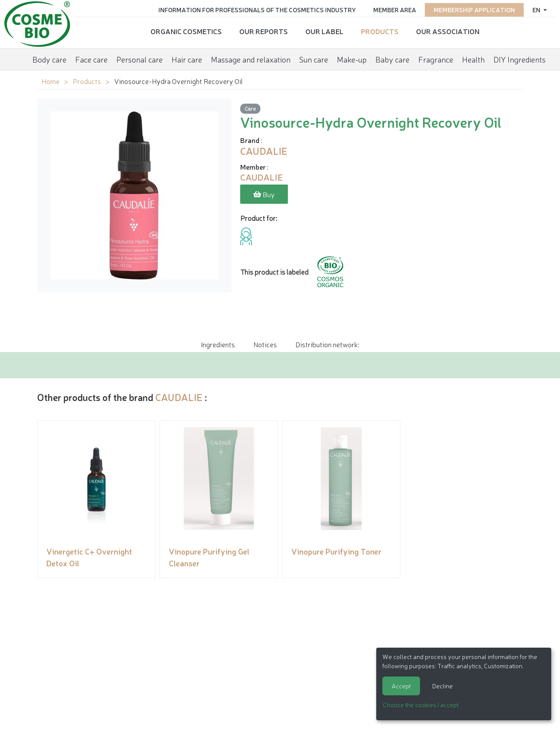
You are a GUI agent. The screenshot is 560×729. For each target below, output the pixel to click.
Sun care (314, 59)
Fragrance (436, 59)
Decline (443, 686)
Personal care (140, 59)
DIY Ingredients (520, 59)
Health (473, 59)
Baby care (392, 59)
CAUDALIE (179, 397)
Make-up (352, 59)
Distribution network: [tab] (327, 344)
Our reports (264, 31)
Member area (395, 10)
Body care (49, 59)
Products (380, 31)
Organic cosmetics (186, 31)
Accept (401, 686)
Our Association (448, 31)
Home (51, 81)
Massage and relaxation (251, 59)
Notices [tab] (265, 344)
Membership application (474, 10)
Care (250, 108)
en (537, 10)
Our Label (324, 31)
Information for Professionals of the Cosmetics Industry (257, 10)
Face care (91, 59)
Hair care (187, 59)
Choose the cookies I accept (421, 705)
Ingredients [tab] (218, 344)
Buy (264, 194)
